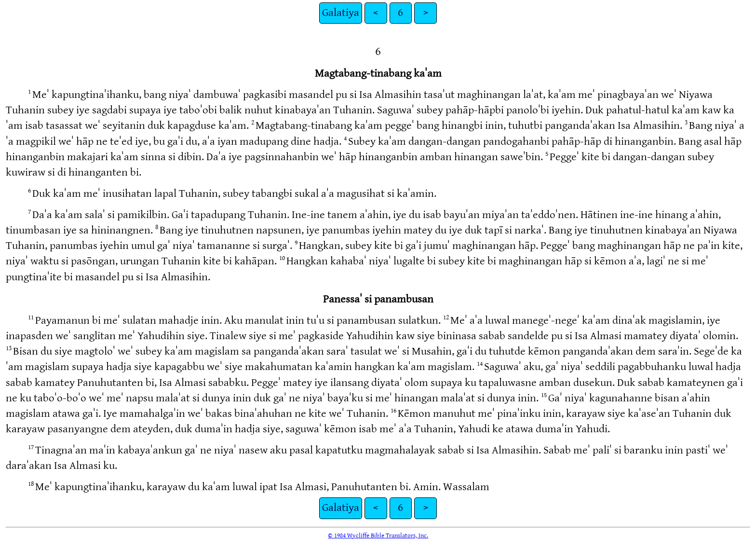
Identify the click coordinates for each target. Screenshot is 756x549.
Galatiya (341, 13)
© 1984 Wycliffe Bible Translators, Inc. (378, 535)
